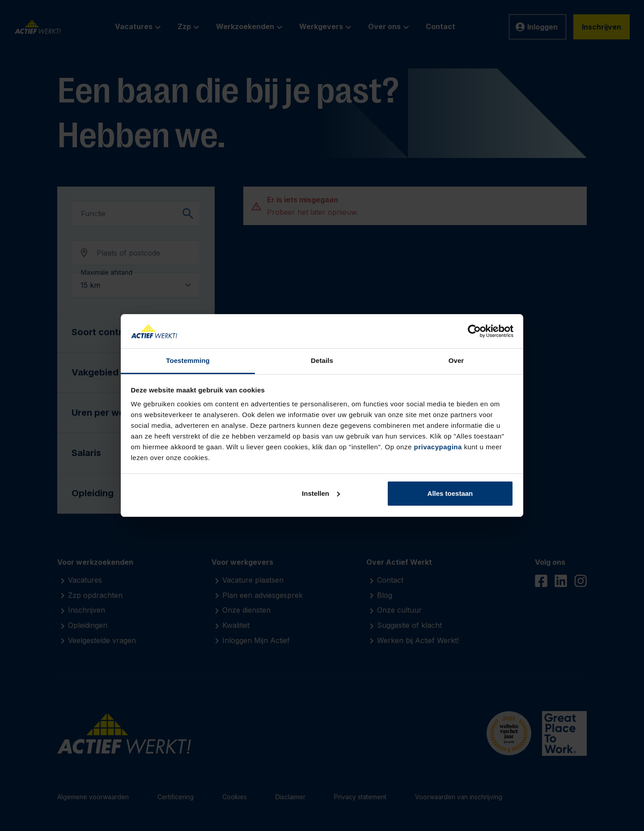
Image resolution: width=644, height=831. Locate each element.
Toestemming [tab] (188, 360)
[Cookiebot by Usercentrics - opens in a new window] (474, 331)
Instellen (321, 493)
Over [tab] (456, 360)
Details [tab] (322, 360)
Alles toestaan (450, 493)
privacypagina (438, 447)
